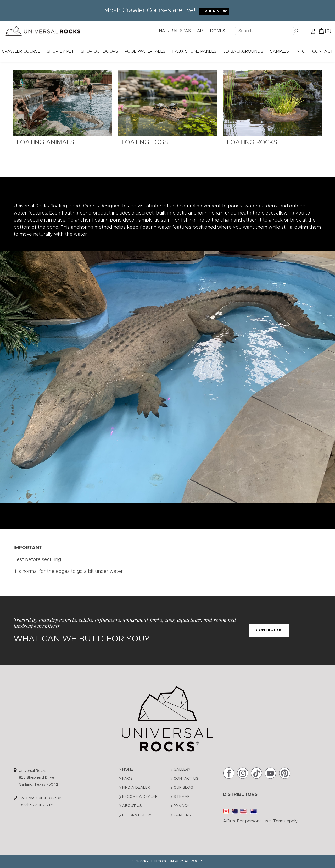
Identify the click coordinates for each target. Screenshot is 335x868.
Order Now (214, 11)
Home (128, 770)
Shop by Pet (60, 51)
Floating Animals (44, 142)
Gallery (182, 770)
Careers (182, 815)
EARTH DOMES (210, 31)
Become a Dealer (140, 797)
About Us (132, 806)
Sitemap (182, 797)
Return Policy (137, 815)
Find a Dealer (136, 788)
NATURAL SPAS (175, 31)
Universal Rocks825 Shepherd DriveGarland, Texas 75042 (38, 778)
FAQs (127, 779)
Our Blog (183, 788)
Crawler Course (21, 51)
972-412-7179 (42, 805)
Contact (323, 51)
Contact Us (269, 630)
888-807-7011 (49, 798)
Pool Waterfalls (145, 51)
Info (301, 51)
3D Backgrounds (243, 51)
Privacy (181, 806)
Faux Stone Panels (194, 51)
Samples (280, 51)
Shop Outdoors (99, 51)
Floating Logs (143, 142)
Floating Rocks (250, 142)
